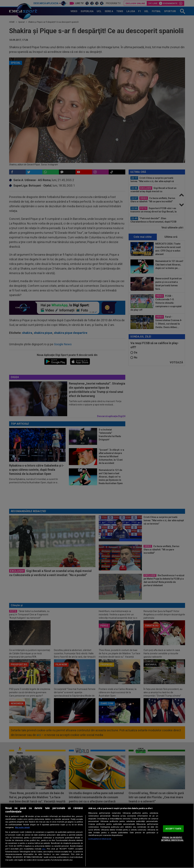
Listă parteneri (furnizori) (100, 839)
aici (44, 849)
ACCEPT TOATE (173, 829)
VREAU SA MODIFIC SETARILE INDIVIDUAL (172, 839)
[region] (97, 836)
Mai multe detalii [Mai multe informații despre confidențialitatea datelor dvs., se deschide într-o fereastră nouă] (22, 827)
